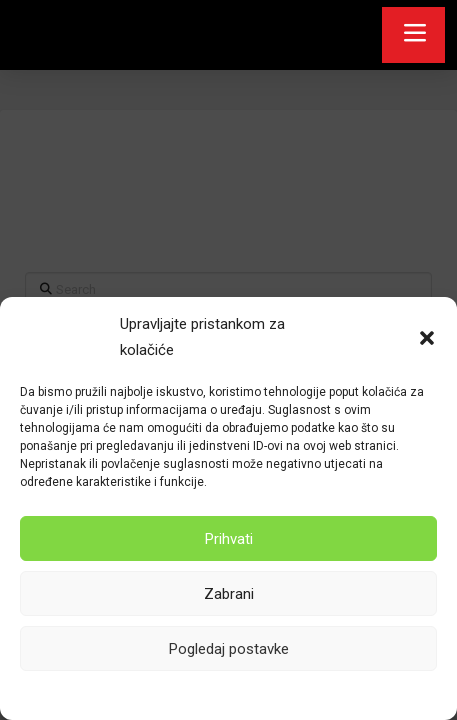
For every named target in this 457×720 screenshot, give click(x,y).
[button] (427, 338)
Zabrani (229, 594)
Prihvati (229, 539)
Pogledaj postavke (229, 649)
